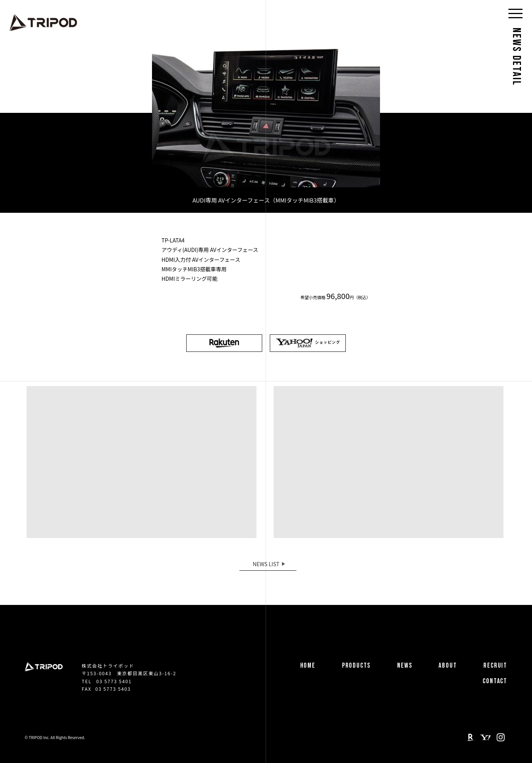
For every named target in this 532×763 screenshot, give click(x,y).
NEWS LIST (266, 564)
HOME (308, 666)
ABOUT (448, 666)
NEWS (405, 666)
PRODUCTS (356, 666)
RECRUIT (495, 666)
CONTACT (495, 681)
